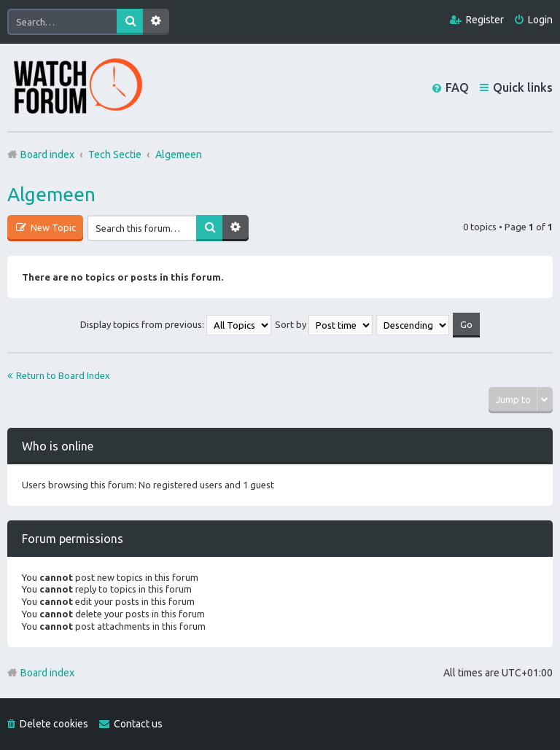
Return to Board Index (63, 375)
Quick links (523, 87)
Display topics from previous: (176, 324)
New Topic (52, 227)
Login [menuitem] (540, 20)
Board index (47, 673)
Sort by (324, 324)
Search (130, 22)
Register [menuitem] (485, 20)
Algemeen (51, 194)
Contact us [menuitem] (138, 724)
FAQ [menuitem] (457, 87)
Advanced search (156, 22)
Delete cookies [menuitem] (54, 724)
